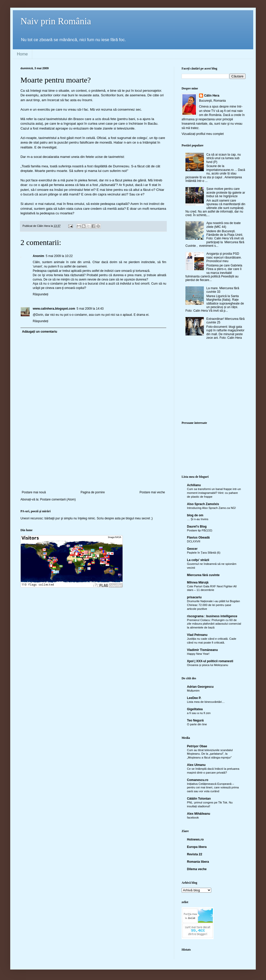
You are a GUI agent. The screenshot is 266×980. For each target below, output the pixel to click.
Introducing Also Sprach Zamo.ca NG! (211, 508)
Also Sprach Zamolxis (203, 504)
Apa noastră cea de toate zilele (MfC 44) (224, 225)
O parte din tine (197, 724)
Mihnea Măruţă (198, 582)
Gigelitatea (195, 709)
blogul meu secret (138, 518)
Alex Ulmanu (196, 765)
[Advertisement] (93, 468)
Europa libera (197, 847)
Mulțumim (193, 691)
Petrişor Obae (197, 746)
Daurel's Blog (197, 527)
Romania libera (198, 862)
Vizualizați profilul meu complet (203, 134)
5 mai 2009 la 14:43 (90, 309)
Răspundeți (41, 294)
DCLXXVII (194, 541)
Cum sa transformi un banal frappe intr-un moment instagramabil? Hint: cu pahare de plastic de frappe (214, 493)
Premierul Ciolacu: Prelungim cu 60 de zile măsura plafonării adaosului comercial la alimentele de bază (214, 624)
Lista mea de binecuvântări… (206, 702)
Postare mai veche (152, 492)
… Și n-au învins (198, 519)
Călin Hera (212, 96)
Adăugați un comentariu (40, 332)
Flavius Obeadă (198, 538)
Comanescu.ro (198, 780)
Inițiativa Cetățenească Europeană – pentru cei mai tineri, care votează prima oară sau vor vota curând (213, 788)
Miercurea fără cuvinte (203, 575)
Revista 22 (195, 854)
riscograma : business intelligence (212, 616)
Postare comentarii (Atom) (58, 499)
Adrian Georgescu (200, 687)
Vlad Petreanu (197, 635)
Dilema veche (197, 869)
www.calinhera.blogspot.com (54, 309)
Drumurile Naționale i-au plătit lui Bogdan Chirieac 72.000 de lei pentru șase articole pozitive (213, 605)
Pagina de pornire (93, 492)
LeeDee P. (194, 698)
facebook (193, 818)
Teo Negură (195, 720)
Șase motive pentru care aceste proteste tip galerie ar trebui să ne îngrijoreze (226, 193)
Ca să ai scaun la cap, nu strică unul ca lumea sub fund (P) (224, 158)
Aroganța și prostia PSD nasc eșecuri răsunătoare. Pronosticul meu (224, 257)
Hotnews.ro (195, 839)
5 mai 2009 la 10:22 (59, 256)
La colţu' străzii (198, 560)
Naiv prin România (56, 21)
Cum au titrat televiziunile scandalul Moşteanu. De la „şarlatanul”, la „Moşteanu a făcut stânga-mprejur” (210, 754)
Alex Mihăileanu (199, 814)
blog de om (195, 515)
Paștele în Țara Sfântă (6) (204, 553)
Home (22, 54)
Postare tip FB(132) (200, 530)
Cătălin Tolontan (199, 799)
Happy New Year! (198, 654)
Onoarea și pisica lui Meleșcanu (208, 665)
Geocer (192, 549)
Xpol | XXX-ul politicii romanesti (210, 661)
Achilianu (194, 485)
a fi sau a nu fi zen (199, 713)
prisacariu (194, 597)
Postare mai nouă (34, 492)
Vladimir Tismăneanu (202, 650)
